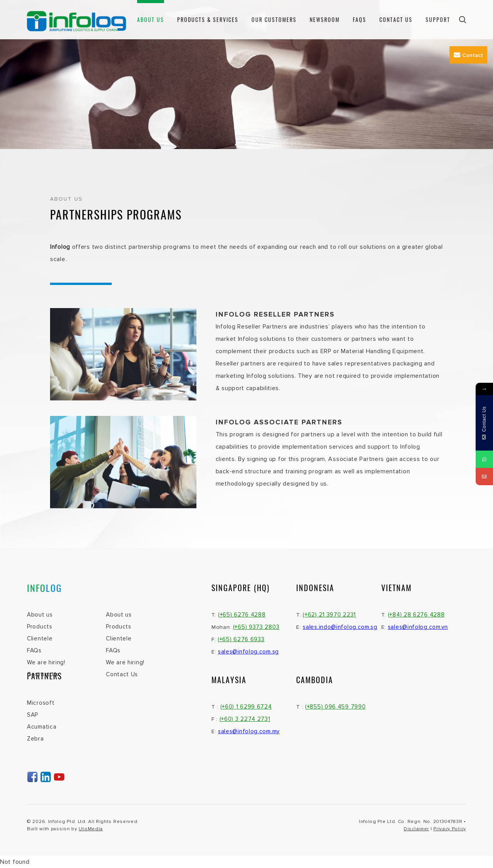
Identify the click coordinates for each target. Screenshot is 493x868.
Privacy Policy (450, 829)
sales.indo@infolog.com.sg (340, 627)
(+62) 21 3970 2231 (329, 615)
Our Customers (274, 19)
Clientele (40, 638)
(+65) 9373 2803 (256, 627)
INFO (44, 588)
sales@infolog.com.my (249, 731)
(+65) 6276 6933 (241, 639)
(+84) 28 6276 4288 (416, 615)
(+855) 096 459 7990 (335, 707)
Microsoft (41, 703)
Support (438, 19)
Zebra (35, 739)
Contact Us (396, 19)
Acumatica (42, 727)
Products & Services (208, 19)
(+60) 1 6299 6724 (246, 707)
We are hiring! (46, 662)
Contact (468, 55)
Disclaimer (416, 829)
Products (40, 627)
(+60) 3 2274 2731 (245, 719)
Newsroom (325, 19)
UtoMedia (91, 829)
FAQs (360, 19)
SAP (33, 715)
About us (151, 19)
